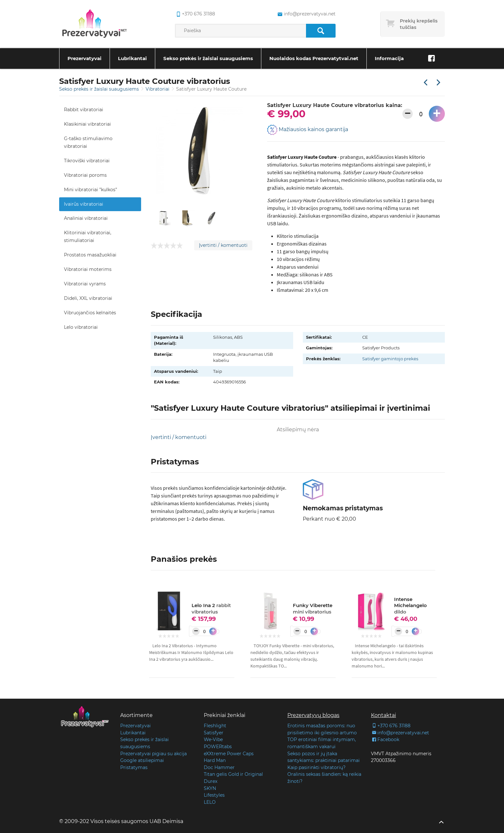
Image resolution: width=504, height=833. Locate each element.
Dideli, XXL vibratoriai (88, 298)
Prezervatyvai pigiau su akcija (153, 754)
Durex (211, 781)
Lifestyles (214, 795)
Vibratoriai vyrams (85, 284)
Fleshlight (215, 726)
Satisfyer (214, 733)
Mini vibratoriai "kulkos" (90, 190)
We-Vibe (213, 739)
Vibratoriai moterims (88, 269)
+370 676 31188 (391, 726)
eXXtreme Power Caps (229, 754)
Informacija (389, 58)
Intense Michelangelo (410, 605)
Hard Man (215, 760)
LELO (210, 802)
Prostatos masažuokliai (90, 255)
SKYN (210, 788)
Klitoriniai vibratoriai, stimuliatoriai (88, 237)
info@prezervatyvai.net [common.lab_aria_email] (306, 14)
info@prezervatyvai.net (400, 733)
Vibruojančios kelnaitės (90, 313)
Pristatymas (134, 767)
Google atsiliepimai (142, 760)
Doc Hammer (219, 767)
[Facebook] (431, 58)
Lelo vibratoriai (81, 327)
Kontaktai (383, 715)
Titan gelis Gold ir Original (233, 774)
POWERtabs (218, 747)
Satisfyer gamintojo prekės (390, 359)
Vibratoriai (158, 89)
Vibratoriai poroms (85, 175)
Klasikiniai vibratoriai (87, 124)
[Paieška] (321, 31)
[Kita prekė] (438, 83)
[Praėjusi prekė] (426, 83)
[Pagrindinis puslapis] (94, 24)
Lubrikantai (132, 58)
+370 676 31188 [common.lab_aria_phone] (195, 14)
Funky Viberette (313, 609)
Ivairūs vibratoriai (84, 204)
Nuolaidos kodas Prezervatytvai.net (314, 58)
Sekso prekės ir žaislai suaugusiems (208, 58)
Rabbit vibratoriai (84, 110)
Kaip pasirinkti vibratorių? (316, 767)
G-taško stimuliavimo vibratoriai (88, 142)
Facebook (385, 739)
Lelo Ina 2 (211, 609)
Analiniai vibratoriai (86, 218)
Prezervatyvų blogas (313, 715)
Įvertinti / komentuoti (223, 245)
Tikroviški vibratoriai (87, 161)
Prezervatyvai (85, 58)
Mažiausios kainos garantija (308, 130)
